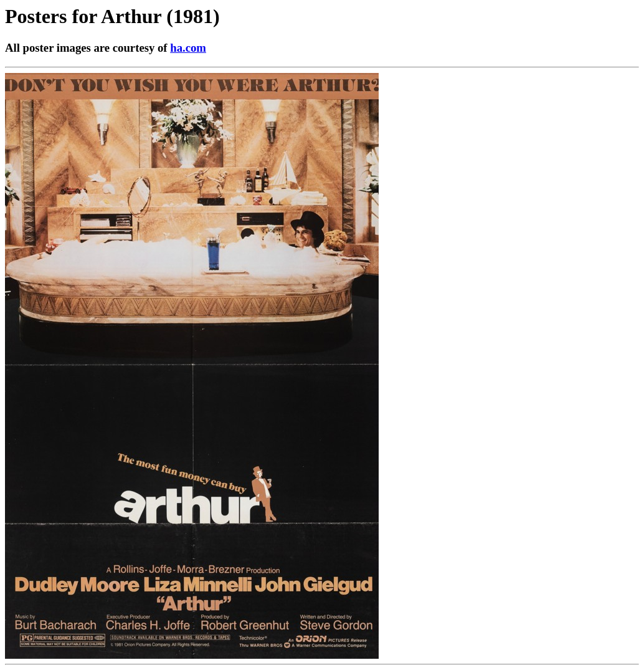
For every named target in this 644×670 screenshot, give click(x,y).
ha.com (188, 48)
